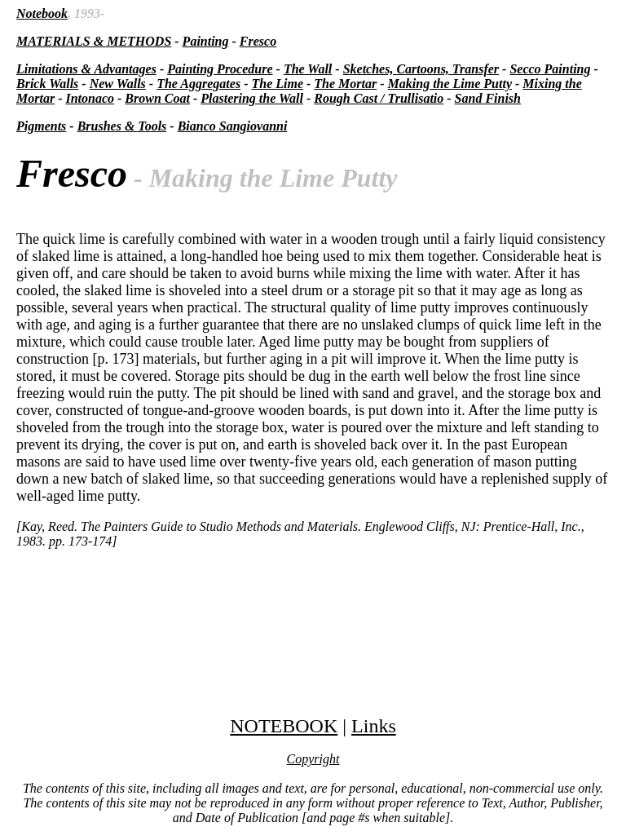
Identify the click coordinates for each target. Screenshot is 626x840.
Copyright (313, 759)
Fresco (258, 41)
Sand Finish (488, 98)
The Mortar (345, 84)
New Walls (118, 84)
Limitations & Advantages (86, 69)
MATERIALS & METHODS (94, 41)
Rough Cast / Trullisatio (379, 98)
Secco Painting (550, 69)
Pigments (41, 126)
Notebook (42, 13)
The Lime (277, 84)
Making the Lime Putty (450, 84)
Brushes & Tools (122, 126)
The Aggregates (198, 84)
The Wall (308, 69)
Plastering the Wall (252, 98)
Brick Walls (47, 84)
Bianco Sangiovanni (233, 126)
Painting (206, 41)
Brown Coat (157, 98)
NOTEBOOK (284, 726)
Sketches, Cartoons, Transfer (421, 69)
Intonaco (90, 98)
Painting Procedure (220, 69)
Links (374, 726)
